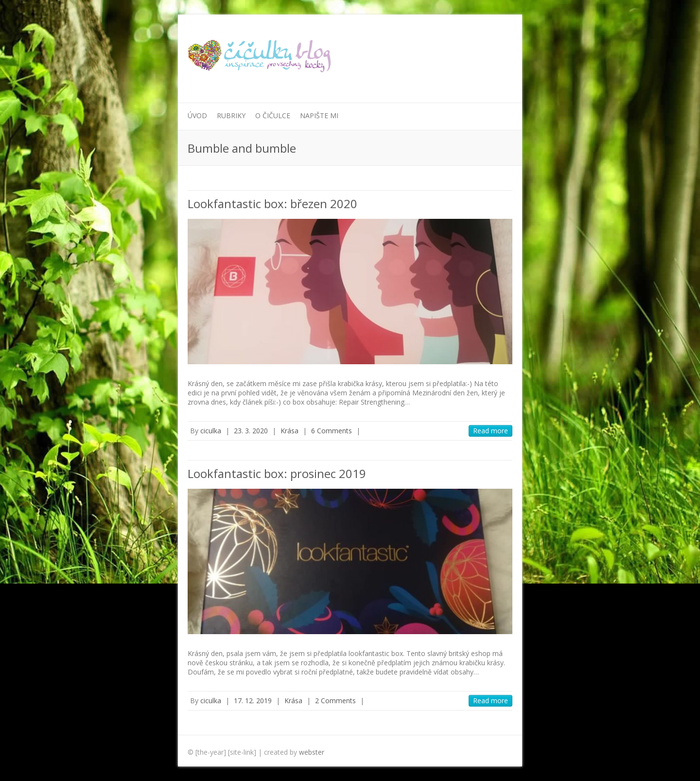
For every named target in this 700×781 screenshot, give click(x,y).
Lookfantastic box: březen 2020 (272, 204)
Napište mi (319, 115)
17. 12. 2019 (253, 701)
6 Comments (332, 431)
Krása (289, 431)
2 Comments (335, 701)
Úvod (197, 115)
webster (312, 752)
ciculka (211, 431)
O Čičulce (273, 115)
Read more (490, 431)
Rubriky (231, 115)
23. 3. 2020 (251, 431)
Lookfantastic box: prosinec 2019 (277, 473)
